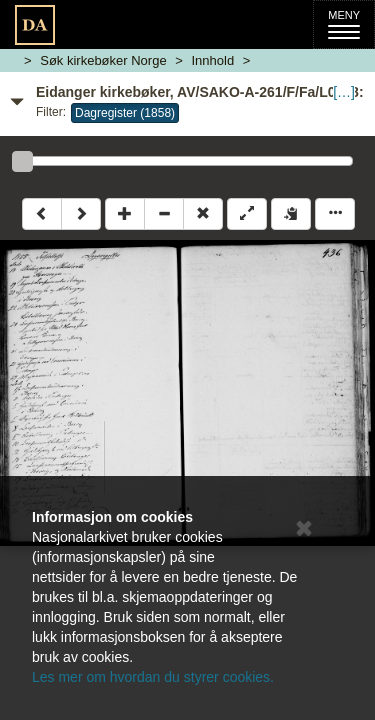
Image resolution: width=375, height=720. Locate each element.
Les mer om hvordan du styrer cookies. (153, 677)
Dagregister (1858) (125, 113)
